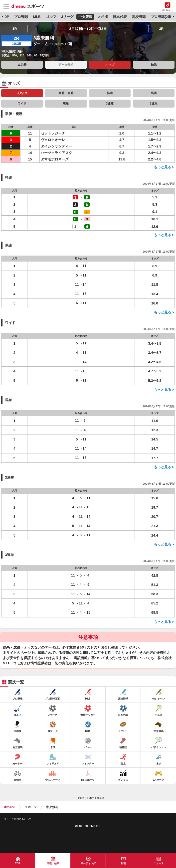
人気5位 (22, 93)
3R (161, 29)
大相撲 (103, 17)
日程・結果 (53, 863)
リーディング (88, 863)
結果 (154, 65)
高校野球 (139, 17)
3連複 (110, 104)
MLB (37, 17)
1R (15, 29)
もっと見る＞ (164, 167)
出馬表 (22, 65)
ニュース (159, 863)
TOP (6, 17)
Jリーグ (67, 17)
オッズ (110, 65)
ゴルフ (51, 17)
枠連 (110, 93)
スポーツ (31, 807)
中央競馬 (85, 17)
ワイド (22, 104)
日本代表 (120, 17)
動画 (123, 863)
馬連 (154, 93)
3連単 (154, 104)
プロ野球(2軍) (162, 17)
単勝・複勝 (66, 93)
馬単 (66, 104)
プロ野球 (21, 17)
